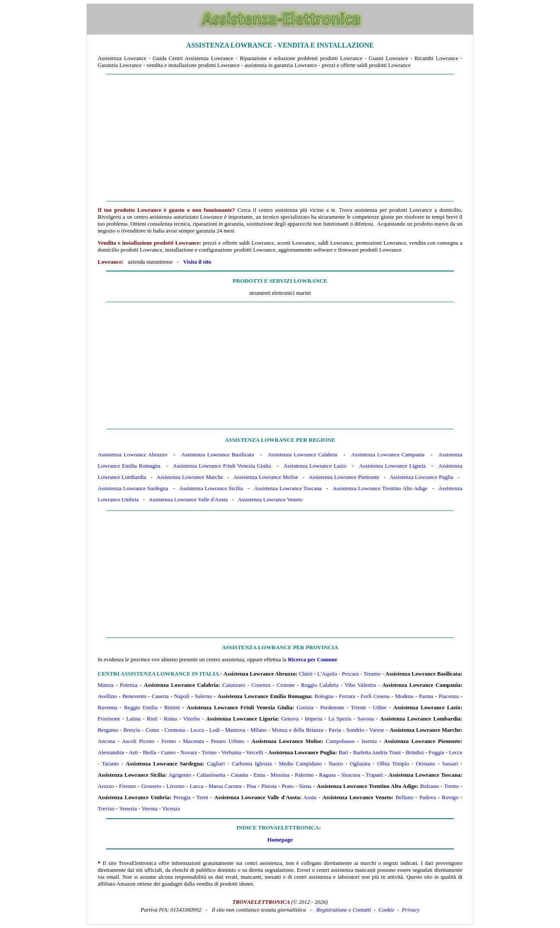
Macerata (194, 741)
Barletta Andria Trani (377, 752)
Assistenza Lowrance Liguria (392, 466)
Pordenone (332, 707)
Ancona (106, 741)
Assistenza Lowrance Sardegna (133, 488)
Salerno (204, 696)
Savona (366, 719)
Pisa (251, 786)
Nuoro (336, 764)
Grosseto (151, 786)
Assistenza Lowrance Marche (190, 477)
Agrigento (180, 775)
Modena (404, 696)
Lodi (215, 730)
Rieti (152, 719)
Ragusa (328, 775)
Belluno (404, 797)
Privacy (410, 910)
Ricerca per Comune (312, 659)
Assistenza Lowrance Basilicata (217, 454)
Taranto (111, 764)
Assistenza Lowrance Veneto (270, 499)
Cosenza (261, 685)
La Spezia (340, 719)
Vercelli (255, 752)
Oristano (425, 764)
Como (153, 730)
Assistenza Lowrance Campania (388, 454)
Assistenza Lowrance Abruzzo (132, 454)
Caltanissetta (211, 775)
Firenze (128, 786)
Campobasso (340, 741)
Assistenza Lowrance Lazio (315, 466)
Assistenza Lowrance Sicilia (211, 488)
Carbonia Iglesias (252, 764)
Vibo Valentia (360, 685)
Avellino (107, 696)
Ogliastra (360, 764)
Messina (280, 775)
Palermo (304, 775)
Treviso (106, 808)
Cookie (387, 910)
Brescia (132, 730)
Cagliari (216, 764)
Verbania (231, 752)
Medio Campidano (300, 764)
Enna (259, 775)
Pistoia (269, 786)
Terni (202, 797)
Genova (290, 719)
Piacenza (449, 696)
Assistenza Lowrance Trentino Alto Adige (380, 488)
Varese (377, 730)
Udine (380, 707)
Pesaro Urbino (227, 741)
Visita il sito (197, 262)
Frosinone (109, 719)
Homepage (280, 840)
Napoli (182, 696)
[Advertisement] (280, 138)
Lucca (197, 786)
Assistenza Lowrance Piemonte (344, 477)
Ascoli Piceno (138, 741)
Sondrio (355, 730)
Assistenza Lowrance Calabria (302, 454)
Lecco (197, 730)
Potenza (129, 685)
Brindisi (415, 752)
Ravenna (107, 707)
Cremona (175, 730)
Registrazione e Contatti (344, 910)
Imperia (313, 719)
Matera (106, 685)
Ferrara (347, 696)
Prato (288, 786)
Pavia (335, 730)
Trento (451, 786)
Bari (344, 752)
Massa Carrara (225, 786)
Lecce (456, 752)
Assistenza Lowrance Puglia (421, 477)
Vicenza (171, 808)
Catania (239, 775)
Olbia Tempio (393, 764)
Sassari (450, 764)
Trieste (359, 707)
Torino (209, 752)
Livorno (175, 786)
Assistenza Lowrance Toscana (288, 488)
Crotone (286, 685)
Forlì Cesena (375, 696)
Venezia (128, 808)
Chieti (306, 674)
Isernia (369, 741)
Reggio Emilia (141, 707)
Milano (258, 730)
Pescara (350, 674)
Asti (134, 752)
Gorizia (305, 707)
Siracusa (351, 775)
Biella (149, 752)
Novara (189, 752)
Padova (427, 797)
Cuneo (169, 752)
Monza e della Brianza (297, 730)
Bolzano (429, 786)
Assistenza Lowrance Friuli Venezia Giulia (222, 466)
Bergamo (108, 730)
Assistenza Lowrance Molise (266, 477)
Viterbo (192, 719)
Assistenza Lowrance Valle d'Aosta (188, 499)
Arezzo (106, 786)
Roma (170, 719)
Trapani (374, 775)
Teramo (372, 674)
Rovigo (450, 797)
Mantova (235, 730)
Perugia (182, 797)
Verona (150, 808)
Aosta (310, 797)
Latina (133, 719)
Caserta (160, 696)
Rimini (172, 707)
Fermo (169, 741)
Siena (305, 786)
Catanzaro (234, 685)
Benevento (134, 696)
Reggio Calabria (320, 685)
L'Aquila (327, 674)
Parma (426, 696)
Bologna (324, 696)
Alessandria (111, 752)
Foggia (436, 752)
